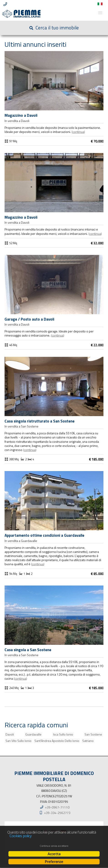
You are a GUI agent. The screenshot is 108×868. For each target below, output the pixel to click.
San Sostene (93, 734)
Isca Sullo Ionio (63, 734)
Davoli (10, 734)
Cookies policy (21, 836)
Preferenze (54, 862)
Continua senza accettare (54, 846)
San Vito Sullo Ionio (18, 741)
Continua (78, 132)
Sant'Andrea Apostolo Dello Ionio (57, 741)
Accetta (54, 854)
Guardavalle (33, 734)
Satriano (88, 741)
